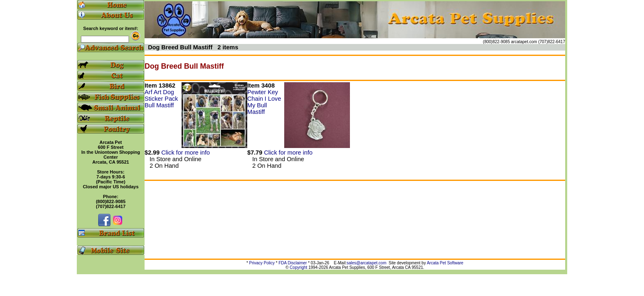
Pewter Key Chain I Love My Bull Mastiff (264, 102)
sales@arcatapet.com (367, 263)
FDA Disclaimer (293, 263)
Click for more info (186, 153)
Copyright (298, 267)
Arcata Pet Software (445, 263)
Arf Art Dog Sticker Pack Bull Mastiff (161, 99)
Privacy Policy (262, 263)
